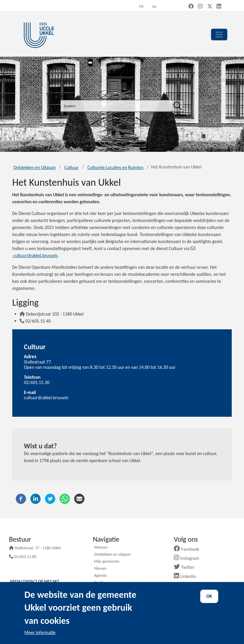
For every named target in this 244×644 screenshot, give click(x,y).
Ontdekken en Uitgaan (35, 167)
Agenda (100, 576)
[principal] (219, 35)
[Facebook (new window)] (191, 7)
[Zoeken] (178, 106)
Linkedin (187, 576)
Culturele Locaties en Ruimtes (115, 167)
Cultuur (72, 167)
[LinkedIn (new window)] (219, 7)
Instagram (189, 558)
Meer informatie (40, 632)
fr (141, 7)
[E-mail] (79, 498)
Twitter (186, 567)
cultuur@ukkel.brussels (46, 398)
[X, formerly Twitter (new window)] (210, 7)
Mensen (101, 548)
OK (209, 596)
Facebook (189, 549)
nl (154, 7)
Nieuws (100, 569)
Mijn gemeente (107, 562)
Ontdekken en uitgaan (112, 555)
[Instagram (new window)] (200, 7)
